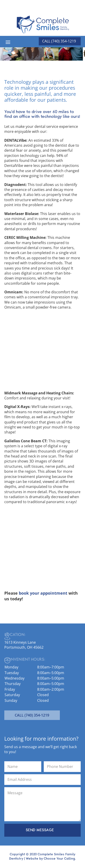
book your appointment (43, 593)
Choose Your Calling (59, 859)
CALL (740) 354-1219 (32, 715)
